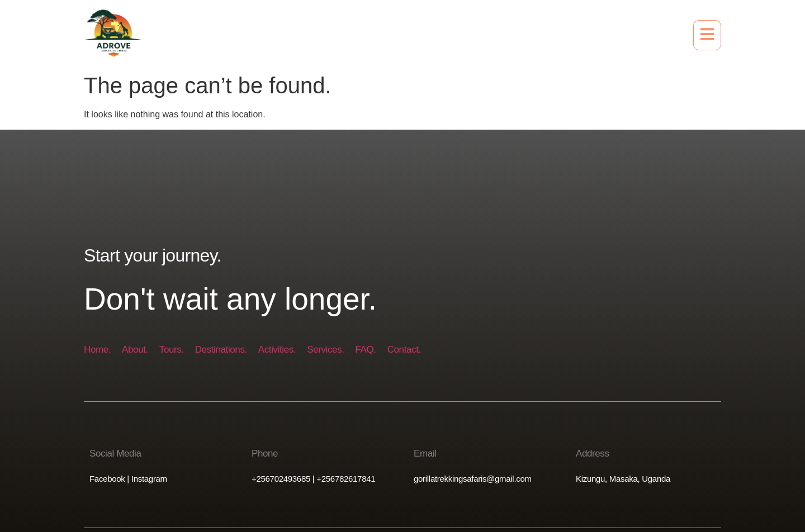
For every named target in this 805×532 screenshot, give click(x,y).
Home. (97, 350)
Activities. (277, 350)
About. (135, 350)
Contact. (404, 350)
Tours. (172, 350)
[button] (707, 35)
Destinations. (221, 350)
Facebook (107, 479)
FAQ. (366, 350)
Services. (325, 350)
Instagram (148, 479)
